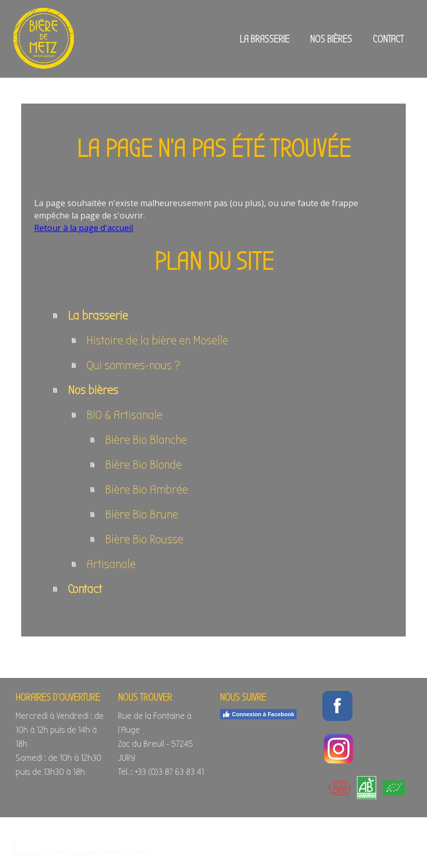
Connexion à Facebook (258, 714)
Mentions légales (40, 832)
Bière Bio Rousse (144, 539)
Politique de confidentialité (115, 832)
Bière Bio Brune (142, 514)
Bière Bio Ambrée (146, 489)
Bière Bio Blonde (143, 465)
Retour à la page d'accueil (84, 228)
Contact (388, 39)
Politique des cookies (196, 832)
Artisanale (111, 564)
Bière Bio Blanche (146, 440)
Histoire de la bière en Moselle (157, 340)
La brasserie (264, 39)
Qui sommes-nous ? (133, 365)
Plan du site (36, 843)
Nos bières (331, 39)
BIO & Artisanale (124, 415)
